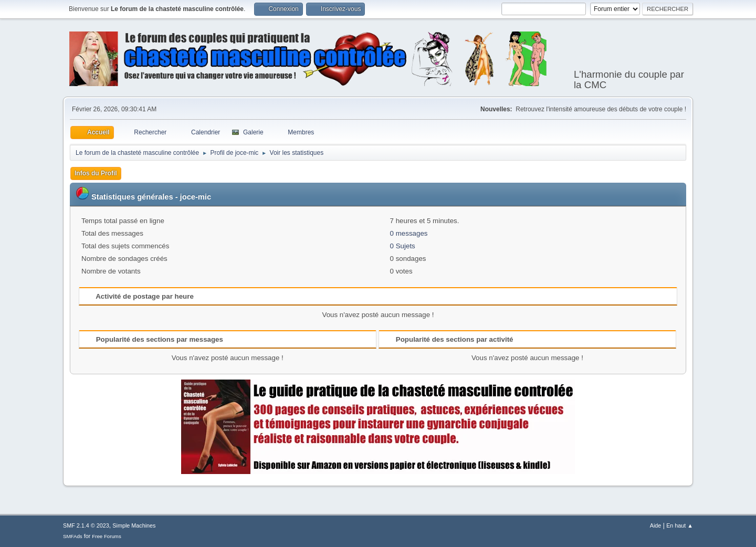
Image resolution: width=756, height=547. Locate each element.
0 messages (409, 233)
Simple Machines (134, 525)
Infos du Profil (96, 173)
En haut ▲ (680, 525)
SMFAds (73, 536)
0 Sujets (403, 246)
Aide (656, 525)
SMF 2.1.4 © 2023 (86, 525)
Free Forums (107, 536)
